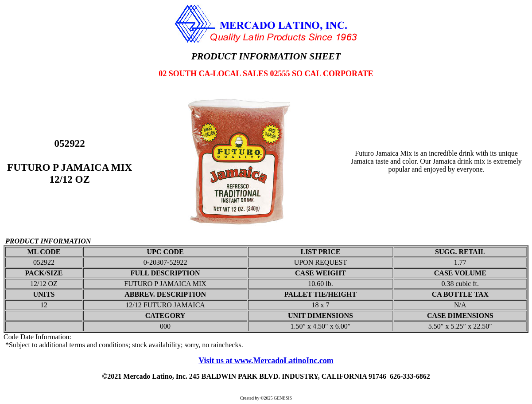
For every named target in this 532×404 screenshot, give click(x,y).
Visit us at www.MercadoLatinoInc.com (266, 361)
